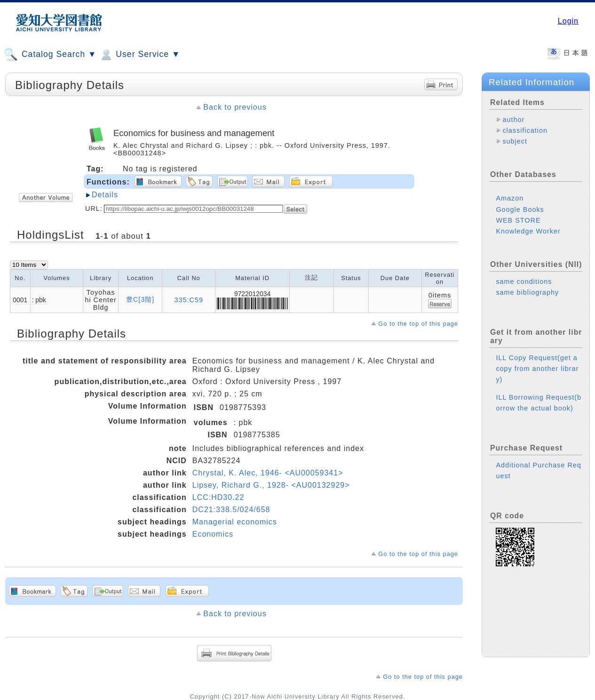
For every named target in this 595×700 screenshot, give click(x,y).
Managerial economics (235, 522)
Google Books (520, 209)
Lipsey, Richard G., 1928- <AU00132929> (271, 485)
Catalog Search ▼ (50, 55)
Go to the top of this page (418, 324)
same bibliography (527, 292)
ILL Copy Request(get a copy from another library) (537, 369)
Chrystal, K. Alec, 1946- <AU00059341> (268, 473)
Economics (213, 534)
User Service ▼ (139, 55)
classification (525, 130)
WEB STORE (518, 220)
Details (105, 195)
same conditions (524, 282)
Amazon (510, 198)
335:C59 (189, 300)
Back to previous (235, 107)
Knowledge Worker (528, 231)
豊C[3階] (140, 299)
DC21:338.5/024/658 (231, 510)
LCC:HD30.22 (218, 497)
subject (515, 141)
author (513, 120)
